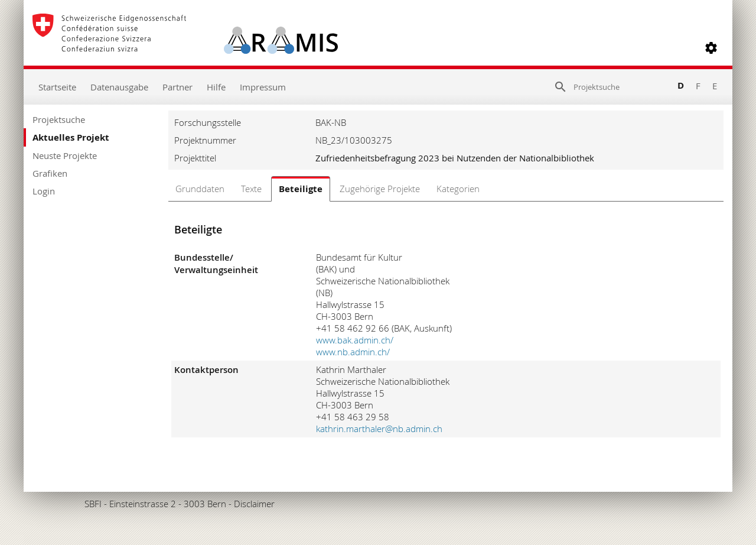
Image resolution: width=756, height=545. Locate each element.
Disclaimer (254, 504)
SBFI (93, 504)
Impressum (263, 87)
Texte (251, 189)
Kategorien (458, 189)
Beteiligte (301, 189)
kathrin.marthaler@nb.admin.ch (379, 429)
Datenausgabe (119, 87)
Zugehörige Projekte (380, 189)
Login (44, 191)
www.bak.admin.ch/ (355, 340)
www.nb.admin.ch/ (353, 352)
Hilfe (216, 87)
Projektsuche (59, 119)
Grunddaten (200, 189)
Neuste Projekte (65, 155)
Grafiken (50, 173)
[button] (711, 48)
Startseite (57, 87)
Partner (177, 87)
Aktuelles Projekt (71, 137)
